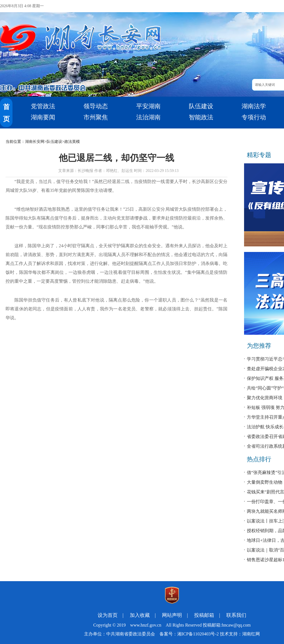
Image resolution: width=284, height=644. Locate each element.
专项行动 (254, 117)
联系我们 (236, 615)
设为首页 (108, 615)
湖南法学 (254, 106)
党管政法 (43, 106)
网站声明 (172, 615)
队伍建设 (201, 106)
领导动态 (96, 106)
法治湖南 (148, 117)
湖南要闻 (43, 117)
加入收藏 (140, 615)
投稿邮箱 (204, 615)
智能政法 (201, 117)
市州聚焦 (96, 117)
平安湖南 (148, 106)
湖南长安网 (35, 142)
